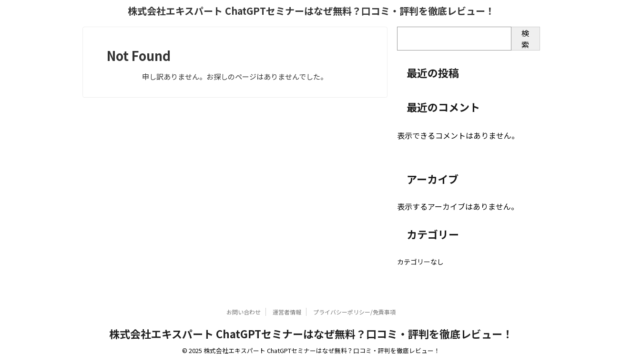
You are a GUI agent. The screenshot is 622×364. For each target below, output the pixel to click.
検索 (525, 39)
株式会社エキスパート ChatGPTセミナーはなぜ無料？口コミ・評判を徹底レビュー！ (311, 11)
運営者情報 (287, 312)
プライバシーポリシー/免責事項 (354, 312)
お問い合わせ (244, 312)
